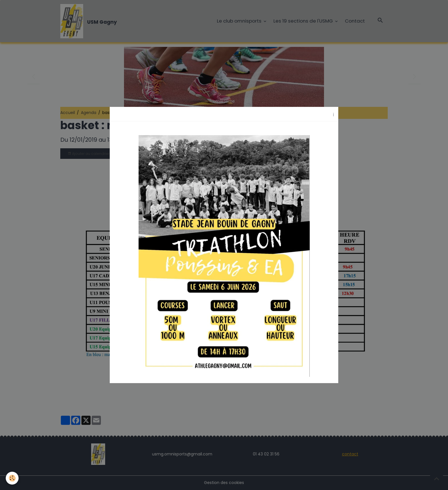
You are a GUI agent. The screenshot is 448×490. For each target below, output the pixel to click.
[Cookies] (12, 478)
